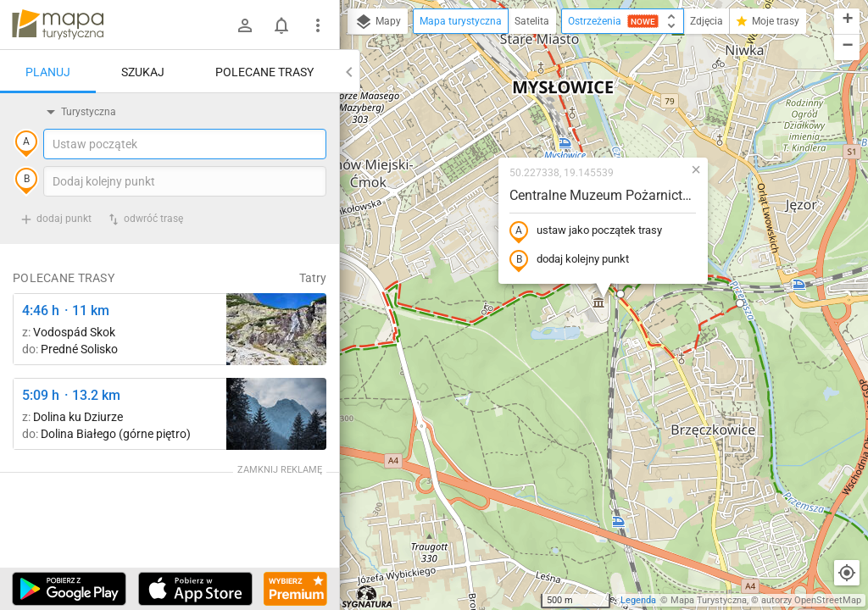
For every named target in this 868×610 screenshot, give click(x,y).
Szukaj (143, 72)
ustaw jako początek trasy (586, 231)
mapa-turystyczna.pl (58, 25)
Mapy (378, 22)
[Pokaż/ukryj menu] (318, 25)
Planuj (48, 72)
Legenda (638, 600)
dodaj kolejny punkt (569, 260)
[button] (620, 294)
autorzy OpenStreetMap (811, 600)
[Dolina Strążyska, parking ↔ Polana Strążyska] (276, 414)
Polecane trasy (264, 72)
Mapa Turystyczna (709, 600)
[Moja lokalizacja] (847, 573)
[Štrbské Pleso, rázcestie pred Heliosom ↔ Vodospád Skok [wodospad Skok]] (276, 329)
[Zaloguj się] (245, 25)
